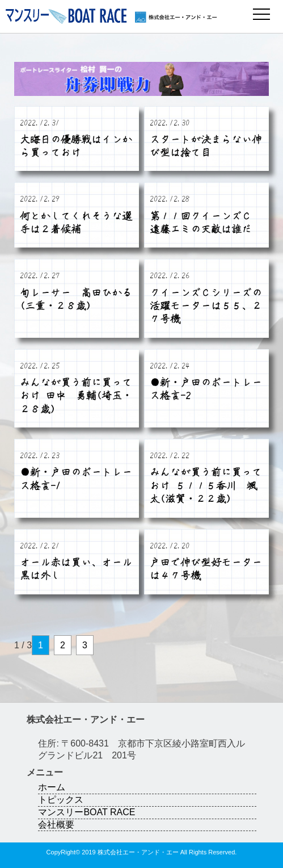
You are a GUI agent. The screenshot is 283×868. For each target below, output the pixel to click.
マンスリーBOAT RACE (86, 812)
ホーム (52, 787)
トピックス (61, 800)
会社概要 (56, 825)
